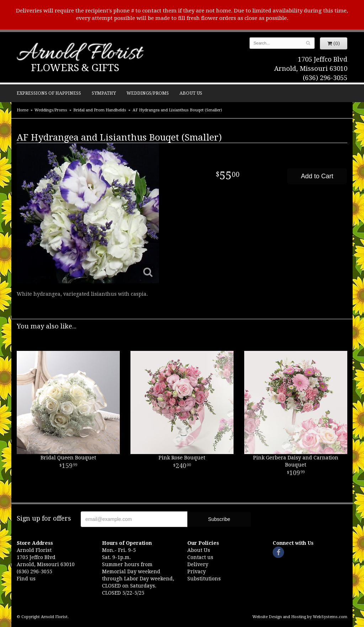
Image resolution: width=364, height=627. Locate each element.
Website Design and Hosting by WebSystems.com (300, 617)
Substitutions (204, 579)
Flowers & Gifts (75, 68)
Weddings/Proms (148, 93)
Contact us (200, 557)
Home (23, 110)
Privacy (197, 571)
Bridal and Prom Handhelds (100, 110)
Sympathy (104, 93)
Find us (26, 579)
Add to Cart (317, 176)
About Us (191, 93)
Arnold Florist (79, 54)
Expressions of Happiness (49, 93)
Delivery (198, 564)
